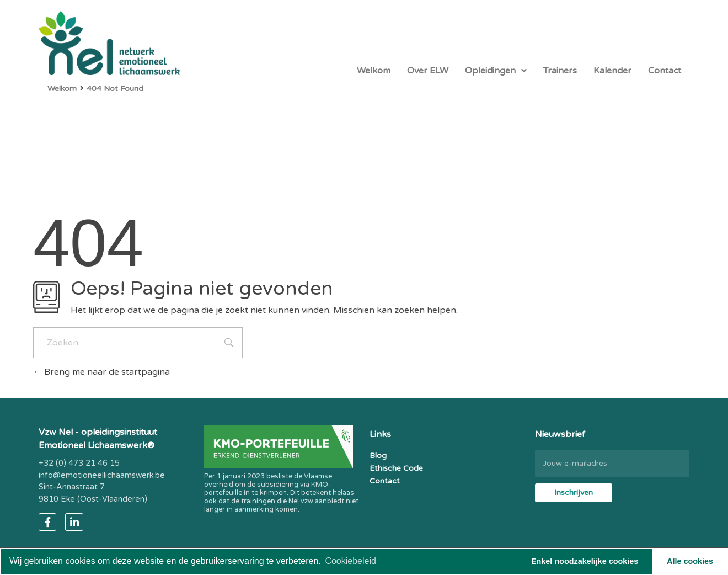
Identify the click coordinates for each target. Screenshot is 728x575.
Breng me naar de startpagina (101, 372)
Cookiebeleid (350, 561)
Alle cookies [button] (690, 561)
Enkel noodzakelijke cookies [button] (585, 561)
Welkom (62, 89)
